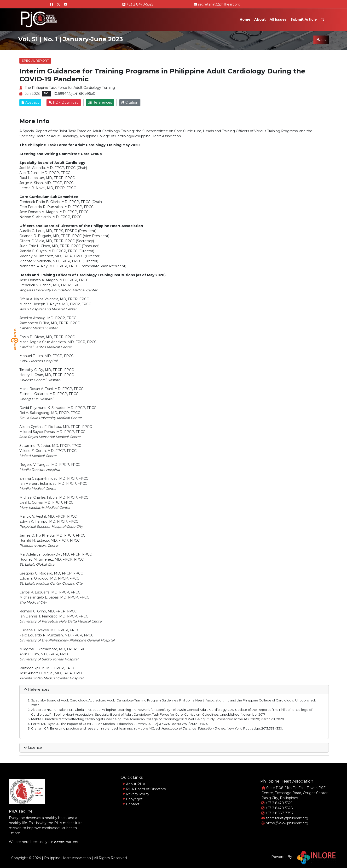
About (260, 19)
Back (321, 40)
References (100, 102)
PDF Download (64, 102)
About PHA (133, 784)
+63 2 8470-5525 (138, 4)
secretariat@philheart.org (217, 4)
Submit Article (304, 19)
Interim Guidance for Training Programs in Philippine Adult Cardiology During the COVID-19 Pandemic (162, 75)
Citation (130, 102)
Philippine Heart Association (67, 858)
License (33, 747)
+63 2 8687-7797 (278, 813)
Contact (131, 804)
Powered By (282, 857)
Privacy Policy (136, 794)
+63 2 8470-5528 (277, 808)
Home (245, 19)
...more (14, 833)
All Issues (278, 19)
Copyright (132, 799)
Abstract (30, 102)
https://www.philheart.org (285, 823)
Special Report (35, 60)
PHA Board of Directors (144, 789)
